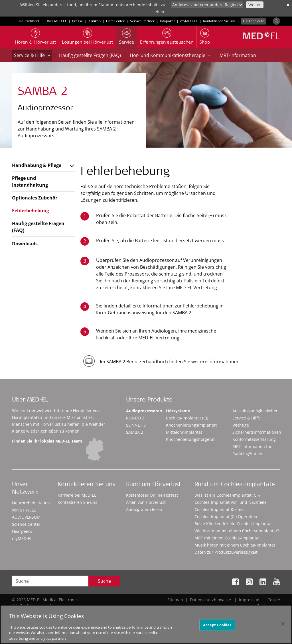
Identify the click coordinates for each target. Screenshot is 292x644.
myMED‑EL (189, 21)
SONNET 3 (136, 425)
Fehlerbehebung (31, 211)
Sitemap (175, 600)
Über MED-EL (56, 21)
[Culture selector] (207, 5)
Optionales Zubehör (35, 198)
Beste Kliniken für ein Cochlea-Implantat (233, 524)
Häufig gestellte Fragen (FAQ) (90, 55)
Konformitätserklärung (254, 439)
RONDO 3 (135, 418)
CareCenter (115, 21)
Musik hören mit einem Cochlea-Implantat (235, 545)
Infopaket (167, 21)
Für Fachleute (254, 21)
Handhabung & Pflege (37, 165)
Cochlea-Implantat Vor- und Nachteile (231, 502)
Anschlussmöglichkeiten (255, 411)
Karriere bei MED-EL (77, 495)
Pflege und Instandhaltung (30, 182)
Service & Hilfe (32, 55)
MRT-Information (238, 55)
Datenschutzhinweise (210, 600)
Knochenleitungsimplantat (191, 425)
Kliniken (95, 21)
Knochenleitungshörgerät (190, 439)
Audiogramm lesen (144, 509)
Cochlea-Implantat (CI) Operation (226, 516)
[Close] (283, 626)
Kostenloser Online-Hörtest (152, 495)
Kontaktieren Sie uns (219, 21)
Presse (78, 21)
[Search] (276, 21)
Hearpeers (22, 531)
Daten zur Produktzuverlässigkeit (226, 552)
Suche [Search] (104, 581)
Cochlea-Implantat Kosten (219, 509)
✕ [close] (288, 5)
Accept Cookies (217, 627)
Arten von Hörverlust (146, 502)
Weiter (255, 5)
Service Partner (142, 21)
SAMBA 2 (135, 432)
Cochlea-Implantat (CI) (187, 418)
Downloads (25, 244)
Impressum (250, 600)
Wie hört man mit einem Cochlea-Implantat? (237, 531)
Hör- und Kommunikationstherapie (170, 55)
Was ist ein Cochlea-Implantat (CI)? (227, 495)
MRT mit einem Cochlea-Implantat (227, 538)
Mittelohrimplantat (184, 432)
